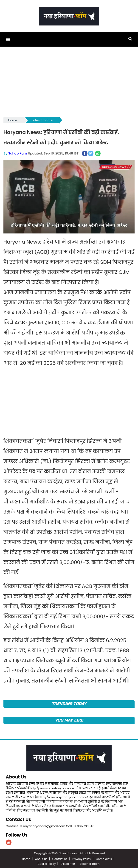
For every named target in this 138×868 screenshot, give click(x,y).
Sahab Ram (18, 153)
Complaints (104, 858)
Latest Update (42, 120)
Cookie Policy (46, 863)
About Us (16, 777)
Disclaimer (68, 863)
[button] (8, 39)
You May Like (69, 720)
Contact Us (19, 819)
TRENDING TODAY (69, 704)
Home (13, 120)
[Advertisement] (69, 84)
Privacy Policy (82, 858)
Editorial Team (90, 863)
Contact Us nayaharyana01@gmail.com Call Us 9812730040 (50, 826)
